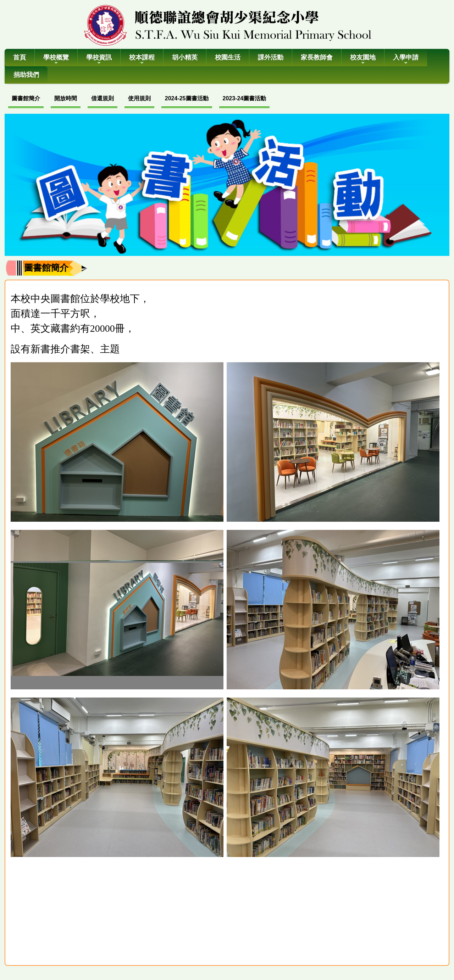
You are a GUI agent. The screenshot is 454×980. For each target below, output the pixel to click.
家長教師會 (317, 57)
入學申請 (406, 60)
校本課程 (142, 60)
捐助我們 (26, 75)
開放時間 (66, 98)
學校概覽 (56, 60)
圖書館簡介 (26, 98)
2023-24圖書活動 (245, 98)
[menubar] (139, 99)
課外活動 (271, 57)
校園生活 (228, 57)
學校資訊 (99, 60)
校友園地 (363, 60)
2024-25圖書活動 (187, 98)
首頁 (20, 57)
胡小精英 (185, 57)
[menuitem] (26, 99)
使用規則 (139, 98)
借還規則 (103, 98)
